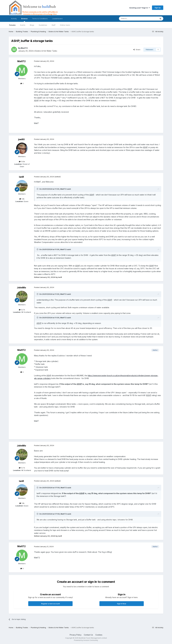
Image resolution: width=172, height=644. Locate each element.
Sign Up (158, 8)
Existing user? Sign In (140, 8)
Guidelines (43, 25)
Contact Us (88, 635)
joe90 (21, 139)
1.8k (22, 199)
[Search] (132, 19)
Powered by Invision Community (86, 640)
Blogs (32, 25)
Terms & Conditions (40, 19)
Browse (24, 20)
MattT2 (24, 48)
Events (23, 25)
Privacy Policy (76, 635)
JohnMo (21, 288)
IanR (21, 177)
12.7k (22, 310)
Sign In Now (122, 604)
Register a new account (50, 604)
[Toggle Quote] (38, 189)
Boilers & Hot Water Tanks (46, 51)
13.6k (22, 162)
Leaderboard (57, 19)
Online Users (65, 25)
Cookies (99, 635)
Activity (14, 19)
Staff (54, 25)
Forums (12, 25)
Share (137, 50)
